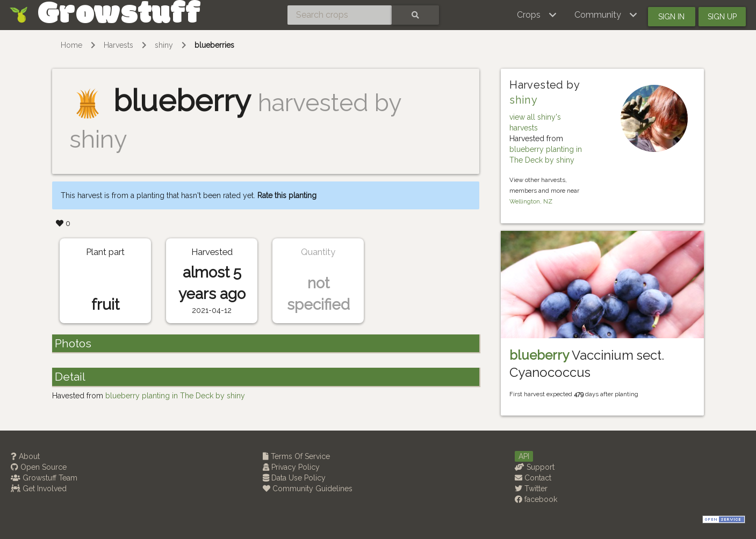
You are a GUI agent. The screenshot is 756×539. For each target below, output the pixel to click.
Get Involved (39, 489)
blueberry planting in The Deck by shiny (175, 396)
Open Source (39, 467)
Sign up (722, 17)
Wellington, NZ (531, 201)
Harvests (118, 45)
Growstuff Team (44, 478)
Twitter (531, 489)
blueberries (214, 45)
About (25, 456)
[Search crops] (340, 15)
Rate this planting (287, 195)
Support (535, 467)
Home (71, 45)
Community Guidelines (308, 489)
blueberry (539, 355)
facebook (536, 499)
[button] (537, 15)
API (524, 456)
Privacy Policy (291, 467)
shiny (164, 45)
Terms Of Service (296, 456)
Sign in (671, 17)
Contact (533, 478)
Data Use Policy (294, 478)
